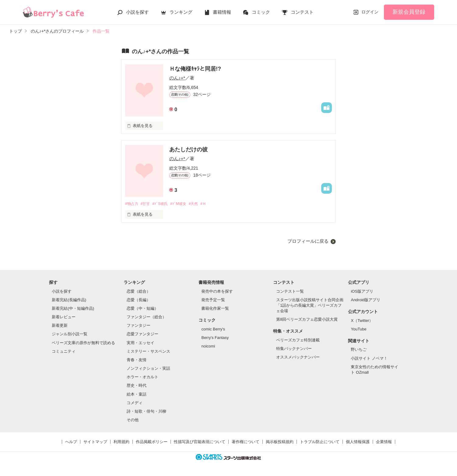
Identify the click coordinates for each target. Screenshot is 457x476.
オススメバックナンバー (298, 358)
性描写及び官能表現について (200, 442)
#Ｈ (213, 204)
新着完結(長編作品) (69, 300)
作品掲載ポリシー (152, 442)
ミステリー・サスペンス (148, 352)
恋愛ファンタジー (142, 335)
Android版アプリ (366, 300)
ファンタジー (139, 326)
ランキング (181, 12)
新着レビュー (64, 317)
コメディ (135, 403)
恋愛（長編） (139, 300)
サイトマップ (95, 442)
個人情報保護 (358, 442)
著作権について (246, 442)
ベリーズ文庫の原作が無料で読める (83, 343)
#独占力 (132, 204)
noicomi (208, 346)
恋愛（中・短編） (142, 309)
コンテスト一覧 (290, 292)
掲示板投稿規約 (280, 442)
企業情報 (384, 442)
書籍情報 (222, 12)
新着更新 (60, 326)
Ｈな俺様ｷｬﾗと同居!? (195, 69)
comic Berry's (213, 329)
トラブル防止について (320, 442)
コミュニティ (64, 352)
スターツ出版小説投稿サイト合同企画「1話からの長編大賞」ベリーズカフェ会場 (310, 306)
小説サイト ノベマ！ (369, 359)
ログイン (370, 12)
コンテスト (302, 12)
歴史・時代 (137, 386)
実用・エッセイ (141, 343)
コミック (261, 12)
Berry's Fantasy (215, 338)
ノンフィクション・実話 (148, 369)
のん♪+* (177, 78)
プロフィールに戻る (308, 242)
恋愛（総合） (139, 292)
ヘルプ (71, 442)
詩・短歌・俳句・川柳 (146, 412)
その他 (133, 420)
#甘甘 (147, 204)
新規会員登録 (409, 12)
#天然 (201, 204)
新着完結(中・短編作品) (73, 309)
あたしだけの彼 (188, 150)
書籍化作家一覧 (215, 309)
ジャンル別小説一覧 (70, 335)
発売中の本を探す (217, 292)
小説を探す (137, 12)
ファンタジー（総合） (146, 317)
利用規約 (121, 442)
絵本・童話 (137, 395)
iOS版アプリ (362, 292)
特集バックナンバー (294, 349)
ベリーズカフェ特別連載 (298, 340)
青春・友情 (137, 360)
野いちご (359, 350)
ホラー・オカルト (142, 377)
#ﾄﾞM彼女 (184, 204)
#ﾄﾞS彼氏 (164, 204)
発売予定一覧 (213, 300)
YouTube (359, 329)
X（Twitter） (362, 321)
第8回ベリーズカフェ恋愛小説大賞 (307, 320)
